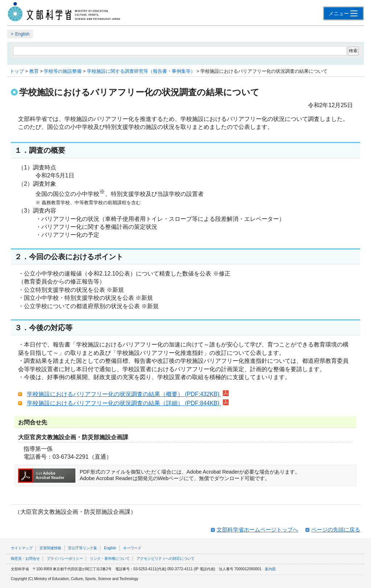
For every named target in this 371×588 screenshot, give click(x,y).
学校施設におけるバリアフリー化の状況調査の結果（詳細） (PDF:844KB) (128, 403)
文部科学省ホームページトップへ (257, 530)
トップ (17, 71)
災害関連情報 (50, 548)
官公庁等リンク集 (83, 548)
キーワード (132, 548)
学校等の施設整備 (63, 71)
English (22, 34)
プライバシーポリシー (65, 558)
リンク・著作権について (110, 558)
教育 (34, 71)
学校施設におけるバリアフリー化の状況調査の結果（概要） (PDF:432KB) (128, 394)
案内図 (270, 569)
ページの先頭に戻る (336, 530)
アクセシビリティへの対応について (166, 558)
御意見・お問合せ (25, 558)
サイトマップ (22, 548)
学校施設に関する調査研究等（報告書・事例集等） (141, 71)
